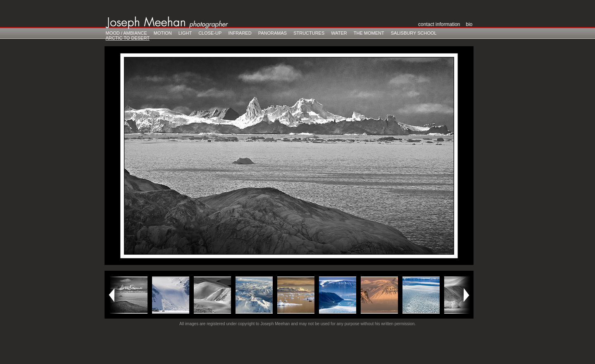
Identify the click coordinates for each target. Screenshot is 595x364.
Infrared (240, 33)
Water (339, 33)
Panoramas (273, 33)
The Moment (369, 33)
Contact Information (439, 24)
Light (185, 33)
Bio (469, 24)
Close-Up (210, 33)
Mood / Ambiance (126, 33)
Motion (163, 33)
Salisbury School (414, 33)
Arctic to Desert (128, 38)
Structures (309, 33)
